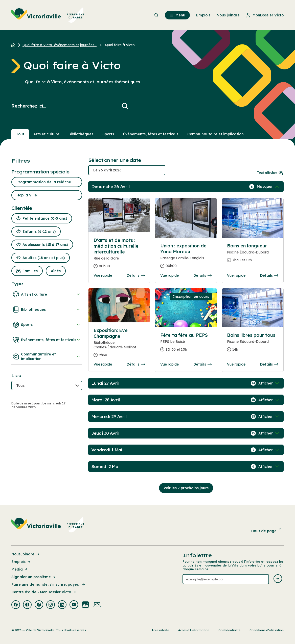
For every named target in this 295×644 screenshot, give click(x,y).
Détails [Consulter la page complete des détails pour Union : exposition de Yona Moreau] (202, 275)
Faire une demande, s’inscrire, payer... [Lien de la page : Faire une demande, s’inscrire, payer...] (49, 584)
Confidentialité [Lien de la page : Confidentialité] (229, 630)
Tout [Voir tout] (20, 134)
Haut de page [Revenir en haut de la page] (267, 531)
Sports (47, 325)
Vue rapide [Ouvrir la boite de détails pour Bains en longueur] (236, 275)
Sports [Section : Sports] (108, 134)
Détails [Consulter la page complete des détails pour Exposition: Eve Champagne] (136, 364)
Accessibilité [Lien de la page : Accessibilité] (160, 630)
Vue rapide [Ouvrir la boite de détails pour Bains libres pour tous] (236, 364)
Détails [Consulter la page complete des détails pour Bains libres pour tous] (269, 364)
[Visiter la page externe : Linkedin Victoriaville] (62, 605)
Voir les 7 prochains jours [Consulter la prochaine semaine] (186, 488)
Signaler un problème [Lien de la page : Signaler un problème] (34, 577)
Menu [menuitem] (177, 15)
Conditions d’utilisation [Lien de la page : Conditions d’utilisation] (267, 630)
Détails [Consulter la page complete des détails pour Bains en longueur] (269, 275)
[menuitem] (48, 15)
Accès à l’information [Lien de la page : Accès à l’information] (194, 630)
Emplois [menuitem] (203, 15)
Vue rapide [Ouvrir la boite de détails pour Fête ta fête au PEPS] (169, 364)
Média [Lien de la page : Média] (20, 569)
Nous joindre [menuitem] (228, 15)
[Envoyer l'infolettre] (278, 579)
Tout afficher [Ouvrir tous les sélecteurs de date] (270, 173)
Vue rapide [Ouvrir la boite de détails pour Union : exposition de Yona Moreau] (169, 275)
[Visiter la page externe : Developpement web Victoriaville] (97, 605)
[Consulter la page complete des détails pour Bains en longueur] (253, 255)
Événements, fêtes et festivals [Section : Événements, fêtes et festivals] (151, 134)
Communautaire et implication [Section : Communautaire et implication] (215, 134)
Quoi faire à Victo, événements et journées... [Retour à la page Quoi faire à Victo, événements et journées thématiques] (60, 45)
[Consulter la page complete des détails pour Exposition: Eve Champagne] (119, 345)
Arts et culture (47, 294)
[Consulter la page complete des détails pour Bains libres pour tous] (253, 344)
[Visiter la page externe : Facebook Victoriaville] (16, 605)
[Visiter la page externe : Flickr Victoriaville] (85, 605)
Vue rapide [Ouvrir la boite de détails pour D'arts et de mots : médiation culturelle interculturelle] (103, 275)
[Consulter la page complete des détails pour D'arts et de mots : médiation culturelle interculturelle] (119, 255)
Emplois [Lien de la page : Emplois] (21, 562)
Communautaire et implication (47, 356)
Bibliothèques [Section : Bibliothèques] (81, 134)
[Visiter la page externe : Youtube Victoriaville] (74, 605)
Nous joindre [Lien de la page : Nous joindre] (26, 554)
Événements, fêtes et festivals (47, 340)
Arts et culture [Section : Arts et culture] (46, 134)
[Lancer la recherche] (125, 106)
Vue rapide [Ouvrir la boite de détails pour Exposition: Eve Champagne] (103, 364)
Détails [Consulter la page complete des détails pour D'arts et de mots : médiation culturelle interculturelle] (136, 275)
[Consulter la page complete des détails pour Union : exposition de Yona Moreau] (186, 258)
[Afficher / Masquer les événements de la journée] (268, 187)
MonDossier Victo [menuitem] (265, 15)
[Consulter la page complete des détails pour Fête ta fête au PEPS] (186, 344)
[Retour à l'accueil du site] (15, 45)
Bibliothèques (47, 310)
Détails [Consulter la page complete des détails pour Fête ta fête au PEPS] (202, 364)
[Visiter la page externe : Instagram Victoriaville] (51, 605)
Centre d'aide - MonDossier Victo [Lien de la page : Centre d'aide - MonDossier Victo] (44, 592)
